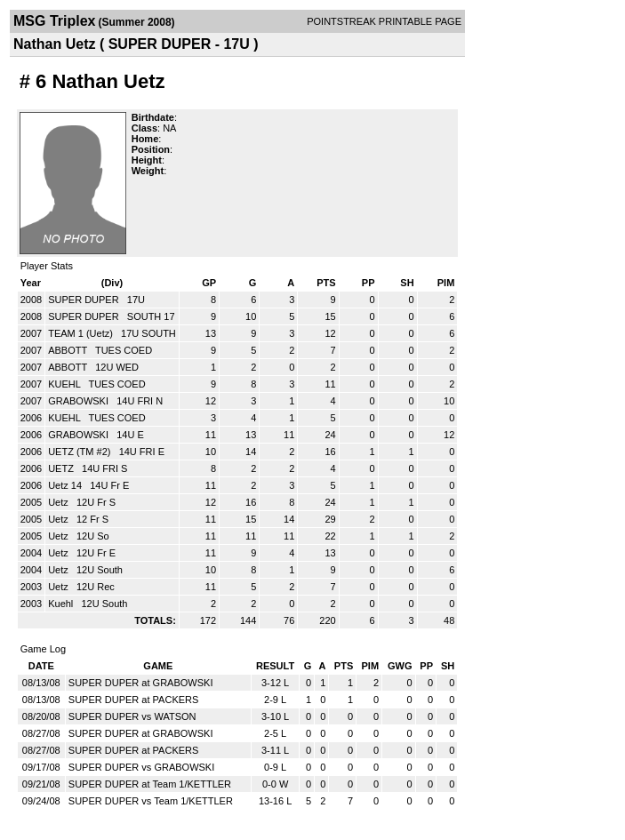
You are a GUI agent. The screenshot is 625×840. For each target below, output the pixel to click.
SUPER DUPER (85, 300)
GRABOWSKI (80, 401)
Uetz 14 (66, 485)
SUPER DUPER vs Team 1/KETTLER (151, 801)
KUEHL (65, 384)
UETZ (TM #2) (80, 452)
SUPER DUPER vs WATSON (132, 716)
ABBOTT (69, 350)
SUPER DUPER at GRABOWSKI (141, 683)
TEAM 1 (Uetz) (82, 333)
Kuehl (62, 604)
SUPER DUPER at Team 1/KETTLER (150, 784)
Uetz (60, 502)
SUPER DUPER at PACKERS (134, 700)
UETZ (62, 468)
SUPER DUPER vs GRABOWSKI (141, 767)
